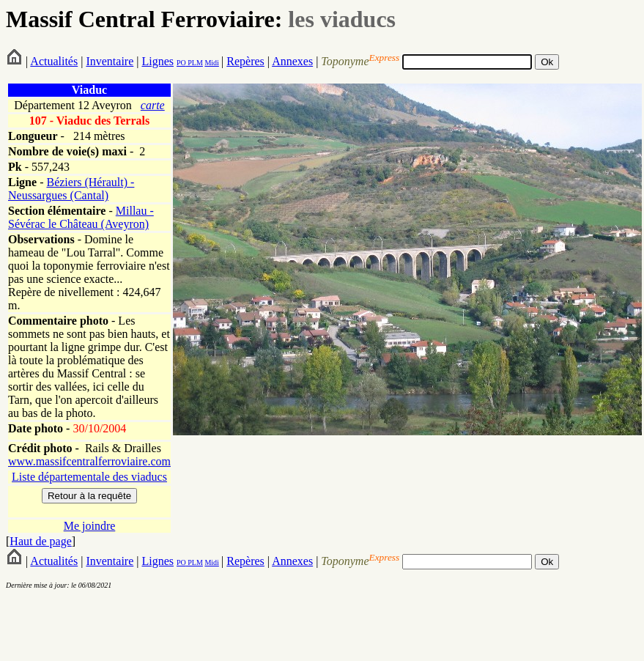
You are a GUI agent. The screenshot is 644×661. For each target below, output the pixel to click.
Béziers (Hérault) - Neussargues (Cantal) (71, 189)
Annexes (292, 61)
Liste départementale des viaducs (89, 477)
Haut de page (40, 541)
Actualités (54, 61)
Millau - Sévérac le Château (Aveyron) (81, 217)
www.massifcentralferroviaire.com (89, 461)
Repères (245, 61)
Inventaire (110, 61)
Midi (211, 63)
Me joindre (90, 526)
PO (181, 63)
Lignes (158, 61)
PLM (195, 63)
